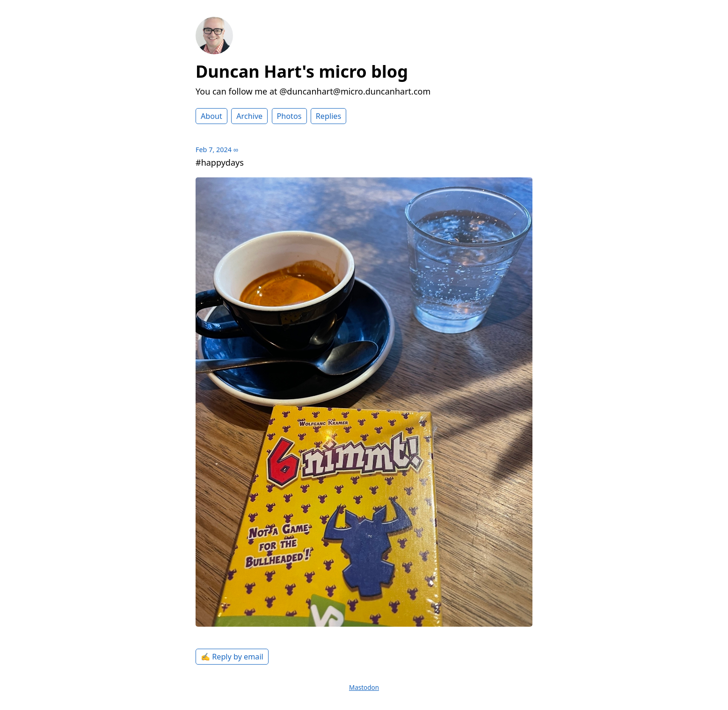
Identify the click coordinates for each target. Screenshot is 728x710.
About (211, 116)
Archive (249, 116)
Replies (328, 116)
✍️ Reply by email (232, 657)
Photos (289, 116)
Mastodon (364, 688)
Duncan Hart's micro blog (302, 71)
